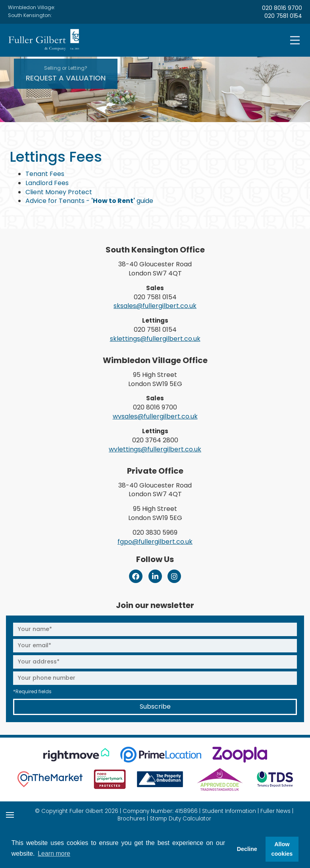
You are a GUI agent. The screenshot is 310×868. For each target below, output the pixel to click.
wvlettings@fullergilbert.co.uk (155, 449)
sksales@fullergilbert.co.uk (155, 306)
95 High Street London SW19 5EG (155, 379)
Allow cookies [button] (282, 849)
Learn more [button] (54, 854)
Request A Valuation (66, 74)
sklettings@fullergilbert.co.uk (155, 339)
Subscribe (155, 706)
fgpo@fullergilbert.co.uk (155, 542)
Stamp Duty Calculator (180, 819)
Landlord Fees (47, 183)
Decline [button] (247, 849)
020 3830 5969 (155, 532)
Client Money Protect (59, 192)
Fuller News (275, 811)
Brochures (131, 819)
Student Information (229, 811)
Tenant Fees (45, 174)
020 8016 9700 (282, 8)
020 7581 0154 (283, 16)
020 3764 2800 (155, 440)
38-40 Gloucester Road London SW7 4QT (155, 269)
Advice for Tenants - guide (89, 201)
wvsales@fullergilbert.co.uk (155, 416)
